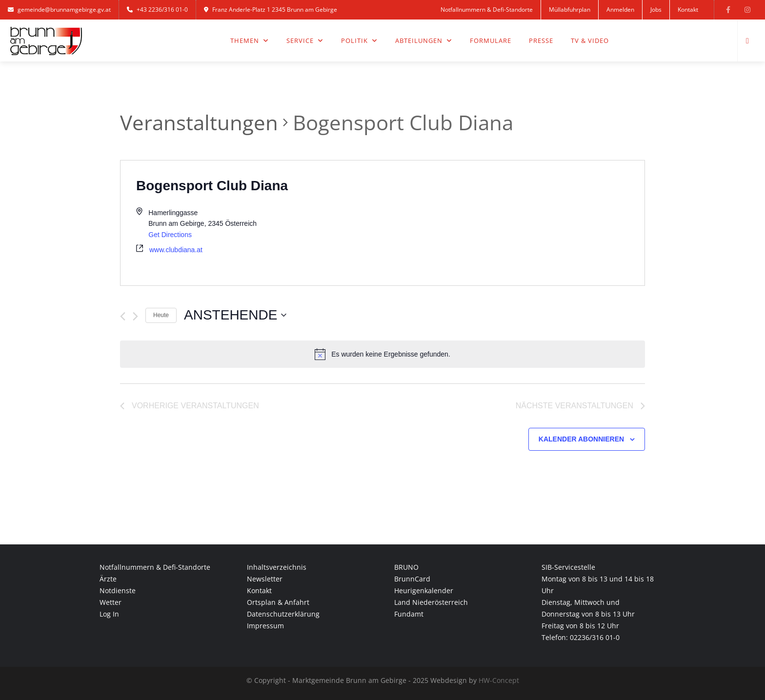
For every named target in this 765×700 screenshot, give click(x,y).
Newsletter (265, 579)
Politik (359, 40)
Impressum (265, 626)
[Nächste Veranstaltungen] (135, 316)
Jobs (656, 10)
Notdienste (118, 590)
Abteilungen (424, 40)
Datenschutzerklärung (283, 614)
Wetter (111, 602)
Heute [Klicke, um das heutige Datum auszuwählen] (161, 315)
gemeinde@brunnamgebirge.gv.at (59, 10)
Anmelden (620, 10)
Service (305, 40)
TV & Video (590, 40)
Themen (250, 40)
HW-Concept (499, 680)
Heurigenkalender (424, 590)
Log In (109, 614)
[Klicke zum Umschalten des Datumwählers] (235, 315)
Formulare (491, 40)
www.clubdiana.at (176, 250)
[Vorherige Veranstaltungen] (123, 316)
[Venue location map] (513, 223)
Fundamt (409, 614)
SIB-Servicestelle (568, 567)
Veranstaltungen (199, 122)
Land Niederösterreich (431, 602)
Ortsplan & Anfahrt (278, 602)
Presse (541, 40)
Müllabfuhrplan (570, 10)
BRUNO (406, 567)
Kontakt (688, 10)
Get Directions (170, 235)
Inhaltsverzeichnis (277, 567)
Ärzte (108, 579)
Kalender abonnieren (581, 439)
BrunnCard (412, 579)
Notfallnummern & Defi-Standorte (487, 10)
